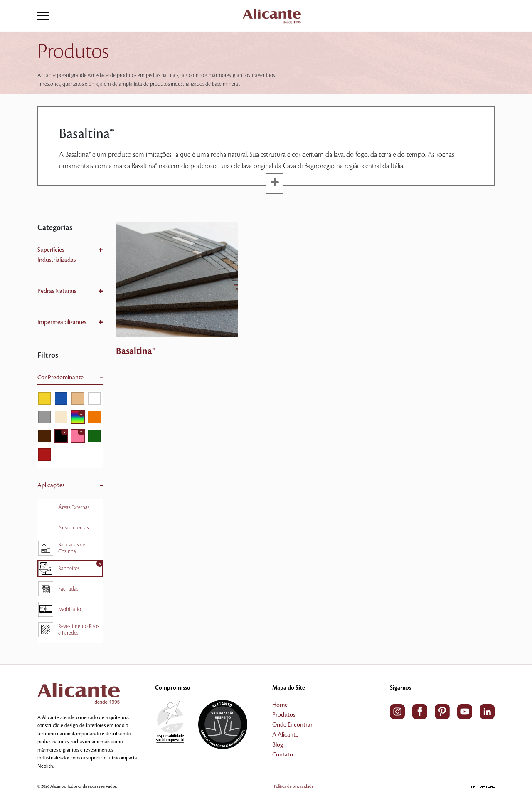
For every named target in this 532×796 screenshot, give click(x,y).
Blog (278, 745)
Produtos (284, 715)
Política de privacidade (294, 786)
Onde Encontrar (292, 725)
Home (280, 705)
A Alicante (285, 735)
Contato (283, 755)
